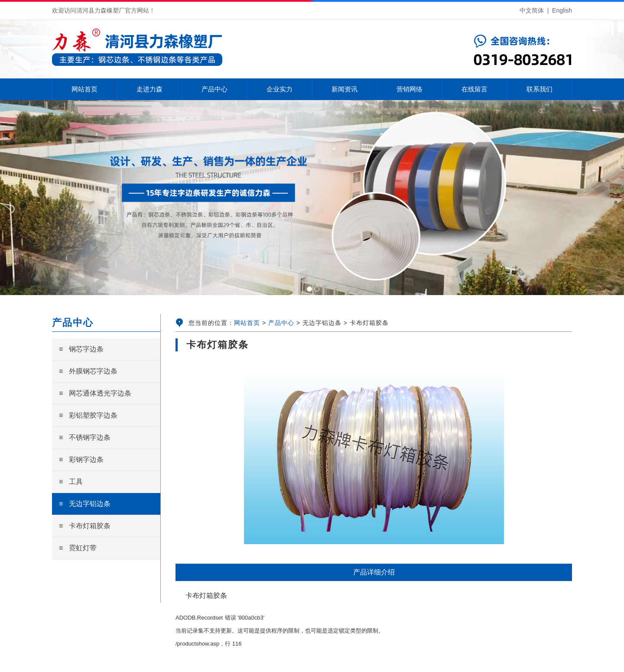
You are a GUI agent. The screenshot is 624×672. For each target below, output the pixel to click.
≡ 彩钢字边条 (81, 459)
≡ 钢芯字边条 (81, 349)
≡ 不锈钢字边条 (85, 437)
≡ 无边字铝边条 (85, 504)
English (562, 10)
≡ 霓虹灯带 (78, 548)
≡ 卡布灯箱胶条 (85, 526)
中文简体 (532, 10)
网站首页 (247, 323)
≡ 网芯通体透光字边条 (95, 393)
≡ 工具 (71, 482)
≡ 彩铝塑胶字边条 (88, 415)
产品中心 (281, 323)
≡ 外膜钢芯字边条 (88, 371)
